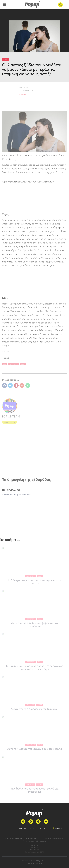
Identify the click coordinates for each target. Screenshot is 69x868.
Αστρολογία (13, 364)
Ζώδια (23, 364)
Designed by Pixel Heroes (35, 863)
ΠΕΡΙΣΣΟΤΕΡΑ (10, 422)
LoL (5, 364)
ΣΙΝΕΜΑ (42, 828)
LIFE (50, 828)
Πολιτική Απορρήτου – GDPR (35, 852)
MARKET (59, 828)
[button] (5, 385)
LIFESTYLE (11, 828)
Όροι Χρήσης (35, 850)
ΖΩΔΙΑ (5, 59)
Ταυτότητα (34, 845)
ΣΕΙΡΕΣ (33, 828)
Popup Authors (34, 847)
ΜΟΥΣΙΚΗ (23, 828)
